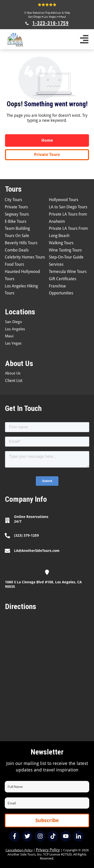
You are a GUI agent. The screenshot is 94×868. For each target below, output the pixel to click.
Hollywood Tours (64, 200)
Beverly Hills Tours (21, 243)
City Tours (13, 200)
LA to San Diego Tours (68, 207)
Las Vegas (50, 17)
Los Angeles (15, 329)
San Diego (35, 17)
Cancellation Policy (19, 850)
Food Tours (14, 264)
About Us (13, 373)
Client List (14, 381)
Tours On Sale (17, 236)
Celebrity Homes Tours (25, 257)
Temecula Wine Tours (68, 272)
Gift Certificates (63, 279)
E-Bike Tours (16, 221)
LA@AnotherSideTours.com (37, 551)
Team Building (17, 228)
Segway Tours (17, 214)
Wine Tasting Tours (65, 250)
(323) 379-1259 (26, 535)
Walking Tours (61, 243)
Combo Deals (17, 250)
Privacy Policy (48, 850)
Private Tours (16, 207)
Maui (63, 17)
